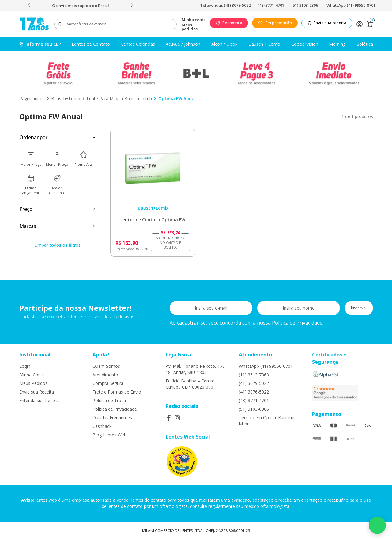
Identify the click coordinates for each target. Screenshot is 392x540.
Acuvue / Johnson (183, 44)
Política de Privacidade (115, 409)
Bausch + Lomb (264, 44)
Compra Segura (108, 383)
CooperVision (305, 44)
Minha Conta (32, 375)
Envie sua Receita (37, 392)
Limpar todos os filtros (57, 245)
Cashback (102, 426)
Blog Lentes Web (109, 435)
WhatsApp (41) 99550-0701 (351, 5)
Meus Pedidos (33, 383)
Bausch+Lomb (66, 99)
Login (25, 366)
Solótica (365, 44)
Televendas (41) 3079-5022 (225, 5)
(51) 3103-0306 (305, 5)
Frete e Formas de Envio (117, 392)
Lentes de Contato (91, 44)
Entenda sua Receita (40, 400)
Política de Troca (109, 400)
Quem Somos (106, 366)
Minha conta (194, 20)
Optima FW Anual (177, 99)
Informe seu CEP (40, 44)
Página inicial (32, 99)
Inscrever (359, 308)
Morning (337, 44)
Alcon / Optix (224, 44)
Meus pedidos (190, 27)
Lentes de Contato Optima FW (153, 220)
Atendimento (105, 375)
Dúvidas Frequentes (112, 418)
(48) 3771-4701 (271, 5)
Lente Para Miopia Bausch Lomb (119, 99)
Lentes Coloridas (138, 44)
